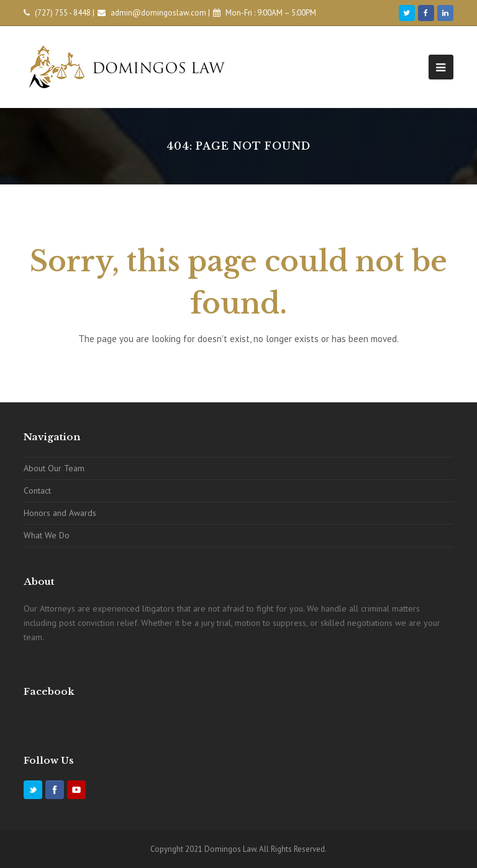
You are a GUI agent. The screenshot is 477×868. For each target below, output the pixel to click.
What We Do (47, 535)
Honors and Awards (60, 513)
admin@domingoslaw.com (158, 13)
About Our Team (54, 468)
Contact (37, 491)
